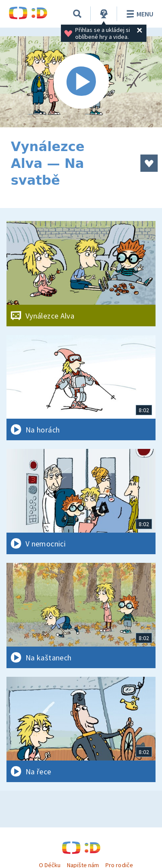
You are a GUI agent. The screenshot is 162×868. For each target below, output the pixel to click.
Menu (138, 14)
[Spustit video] (81, 82)
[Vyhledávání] (77, 14)
